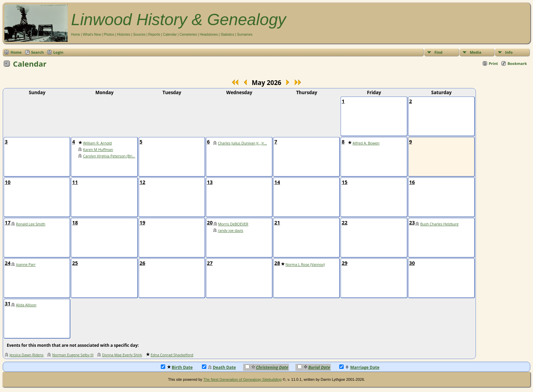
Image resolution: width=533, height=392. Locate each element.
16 (412, 182)
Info (509, 52)
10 (8, 182)
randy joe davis (231, 231)
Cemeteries (188, 35)
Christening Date (267, 367)
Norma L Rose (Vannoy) (305, 265)
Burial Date (314, 367)
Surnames (245, 35)
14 (277, 182)
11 (75, 182)
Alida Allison (26, 305)
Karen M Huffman (98, 150)
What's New (92, 35)
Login (58, 52)
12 (143, 182)
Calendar (170, 35)
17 (8, 222)
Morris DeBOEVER (233, 224)
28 (277, 263)
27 (210, 263)
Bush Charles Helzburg (439, 224)
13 (210, 182)
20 (210, 222)
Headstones (209, 35)
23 (412, 222)
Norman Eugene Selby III (73, 355)
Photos (109, 35)
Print (493, 63)
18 (75, 222)
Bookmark (517, 63)
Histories (124, 35)
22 (345, 222)
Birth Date (177, 367)
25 (75, 263)
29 (345, 263)
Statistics (227, 35)
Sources (139, 35)
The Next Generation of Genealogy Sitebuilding (243, 379)
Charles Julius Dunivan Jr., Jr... (242, 143)
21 (277, 222)
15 (345, 182)
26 (143, 263)
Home (76, 35)
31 (8, 303)
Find (439, 52)
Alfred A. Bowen (366, 143)
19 (143, 222)
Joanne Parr (26, 265)
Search (38, 52)
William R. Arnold (97, 143)
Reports (154, 35)
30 (412, 263)
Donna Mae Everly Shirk (122, 355)
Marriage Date (359, 367)
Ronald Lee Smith (31, 224)
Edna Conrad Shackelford (172, 355)
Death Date (219, 367)
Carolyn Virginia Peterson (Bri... (109, 156)
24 (8, 263)
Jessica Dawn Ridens (27, 355)
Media (476, 52)
